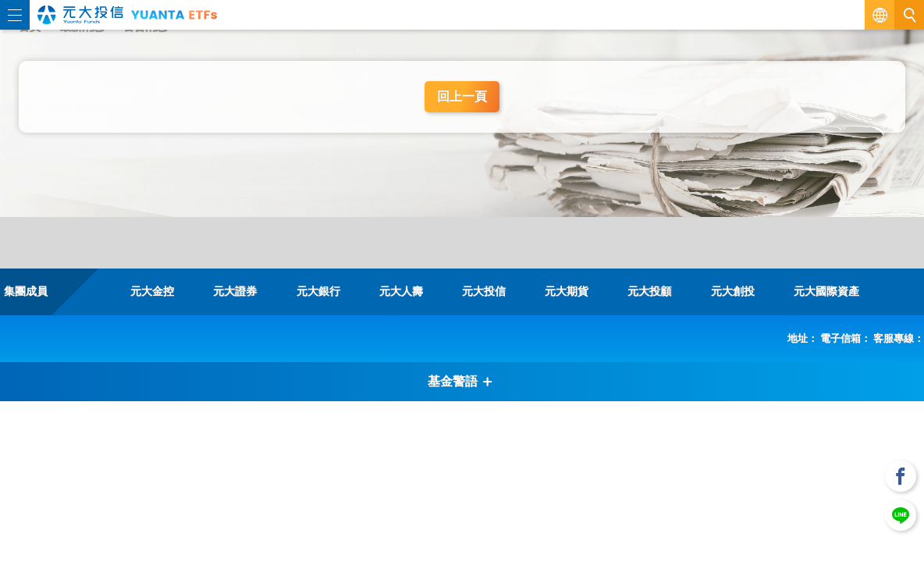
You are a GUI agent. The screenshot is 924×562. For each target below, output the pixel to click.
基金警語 (460, 381)
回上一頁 (462, 96)
